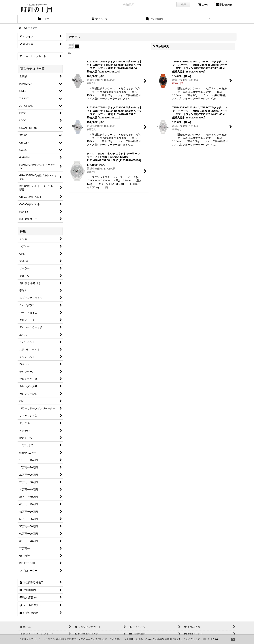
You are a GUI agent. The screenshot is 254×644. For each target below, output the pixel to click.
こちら (216, 639)
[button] (209, 19)
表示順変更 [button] (161, 46)
